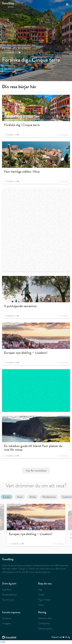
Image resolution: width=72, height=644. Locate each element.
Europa (7, 497)
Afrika (33, 497)
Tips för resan (8, 600)
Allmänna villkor (45, 618)
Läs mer (9, 69)
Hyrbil (41, 605)
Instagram (7, 623)
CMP (3, 642)
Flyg (40, 589)
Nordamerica (49, 497)
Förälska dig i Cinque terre (31, 60)
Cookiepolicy (44, 623)
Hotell (41, 595)
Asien (20, 497)
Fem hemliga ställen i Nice (22, 172)
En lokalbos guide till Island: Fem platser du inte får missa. (33, 448)
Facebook (7, 618)
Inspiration (7, 589)
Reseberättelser (9, 595)
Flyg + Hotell (44, 600)
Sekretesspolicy (45, 628)
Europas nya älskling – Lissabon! (26, 353)
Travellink (10, 53)
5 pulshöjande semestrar (20, 306)
